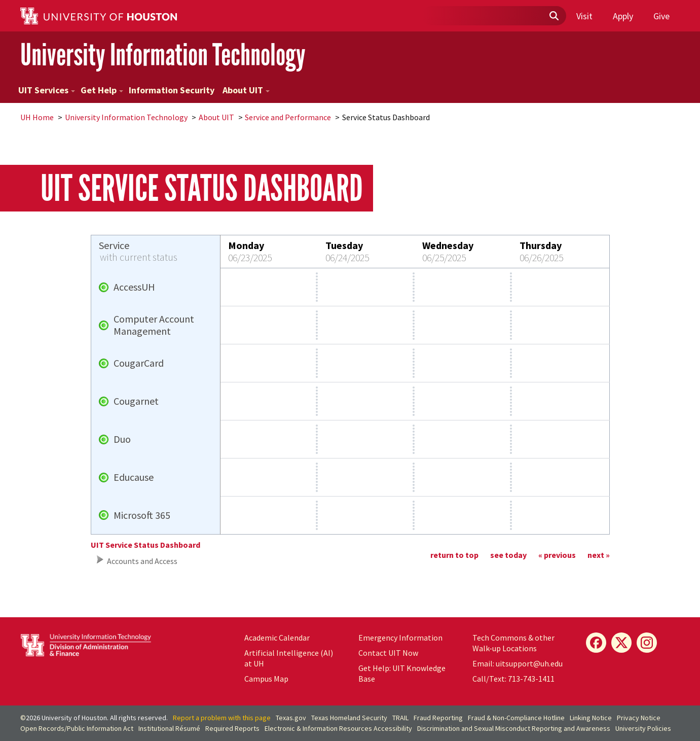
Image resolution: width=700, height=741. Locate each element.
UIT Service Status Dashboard (145, 545)
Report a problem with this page (222, 718)
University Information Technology (163, 55)
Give (661, 16)
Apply (623, 16)
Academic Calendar (277, 638)
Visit (584, 16)
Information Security (172, 90)
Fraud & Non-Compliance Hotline (516, 718)
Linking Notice (591, 718)
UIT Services (47, 90)
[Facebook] (596, 643)
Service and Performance (288, 117)
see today (508, 555)
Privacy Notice (639, 718)
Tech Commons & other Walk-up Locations (513, 643)
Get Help (102, 90)
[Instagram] (647, 643)
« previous (557, 555)
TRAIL (400, 718)
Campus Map (266, 679)
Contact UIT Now (388, 653)
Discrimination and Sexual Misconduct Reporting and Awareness (514, 728)
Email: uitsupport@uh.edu (518, 663)
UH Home (37, 117)
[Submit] (554, 16)
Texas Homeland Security (349, 718)
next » (599, 555)
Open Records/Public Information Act (77, 728)
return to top (454, 555)
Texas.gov (291, 718)
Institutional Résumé (169, 728)
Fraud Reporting (438, 718)
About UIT (246, 90)
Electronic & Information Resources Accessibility (338, 728)
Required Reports (232, 728)
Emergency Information (400, 638)
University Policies (643, 728)
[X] (621, 643)
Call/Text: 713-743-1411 (513, 679)
